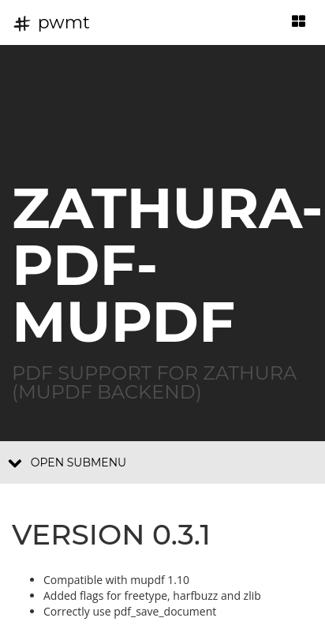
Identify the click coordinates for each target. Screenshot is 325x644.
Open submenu (67, 462)
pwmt (51, 22)
